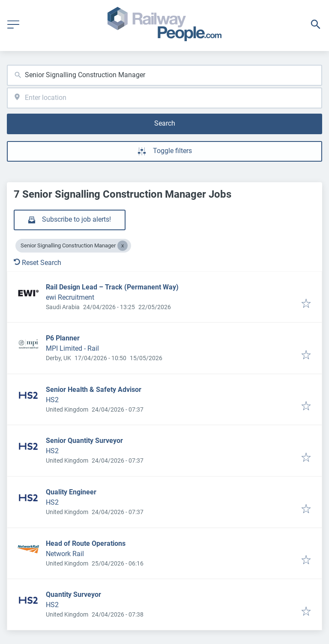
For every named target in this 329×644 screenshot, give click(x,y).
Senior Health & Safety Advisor (94, 390)
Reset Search (37, 263)
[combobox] (164, 75)
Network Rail (65, 554)
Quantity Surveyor (73, 594)
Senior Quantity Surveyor (84, 441)
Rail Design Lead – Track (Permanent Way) (112, 287)
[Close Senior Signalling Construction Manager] (123, 246)
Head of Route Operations (86, 543)
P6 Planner (63, 338)
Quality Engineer (71, 492)
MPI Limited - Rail (72, 348)
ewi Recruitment (70, 297)
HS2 (52, 400)
